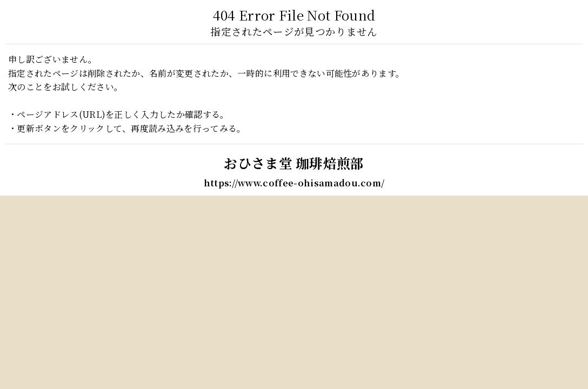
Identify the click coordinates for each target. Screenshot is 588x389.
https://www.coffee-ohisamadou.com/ (294, 183)
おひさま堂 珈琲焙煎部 (294, 163)
